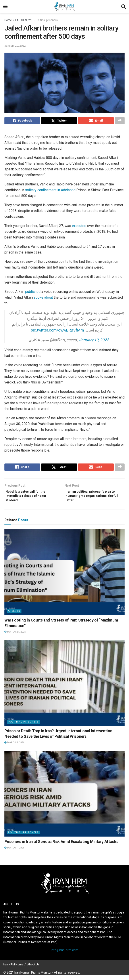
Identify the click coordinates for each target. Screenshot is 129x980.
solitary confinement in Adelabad (50, 191)
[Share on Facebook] (22, 121)
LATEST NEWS (24, 20)
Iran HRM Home (13, 969)
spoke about (43, 299)
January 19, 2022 (94, 341)
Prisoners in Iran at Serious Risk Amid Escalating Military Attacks (61, 846)
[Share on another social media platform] (120, 121)
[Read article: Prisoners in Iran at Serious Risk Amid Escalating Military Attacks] (64, 799)
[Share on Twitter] (59, 121)
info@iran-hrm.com (65, 955)
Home (8, 20)
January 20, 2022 (15, 46)
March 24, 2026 (15, 637)
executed (80, 227)
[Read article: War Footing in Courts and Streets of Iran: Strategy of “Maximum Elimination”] (64, 577)
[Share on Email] (96, 121)
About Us (33, 969)
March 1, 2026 (14, 853)
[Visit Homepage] (64, 7)
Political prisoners (47, 20)
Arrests (14, 616)
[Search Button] (123, 7)
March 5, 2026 (14, 747)
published (33, 293)
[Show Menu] (5, 7)
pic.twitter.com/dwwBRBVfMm (57, 331)
